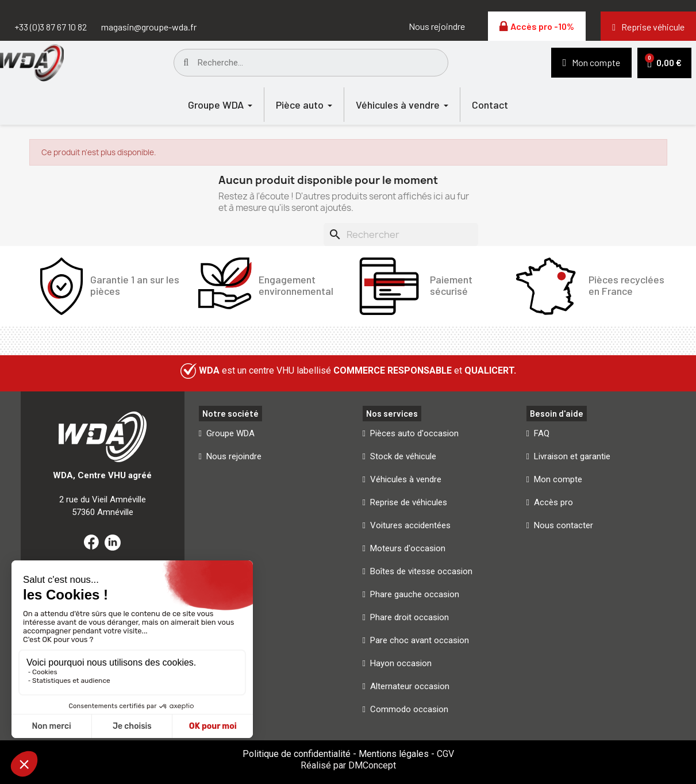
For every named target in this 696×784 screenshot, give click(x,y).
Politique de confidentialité (297, 754)
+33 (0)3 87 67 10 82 (51, 27)
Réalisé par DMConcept (348, 765)
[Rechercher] (401, 235)
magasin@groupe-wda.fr (149, 27)
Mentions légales (394, 754)
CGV (445, 754)
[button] (437, 26)
